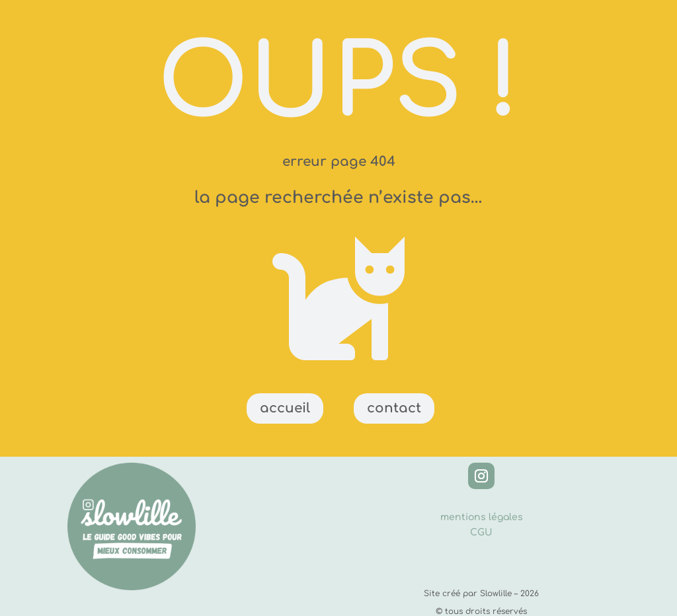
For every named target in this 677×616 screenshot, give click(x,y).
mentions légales (482, 517)
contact (394, 408)
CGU (481, 532)
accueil (285, 408)
